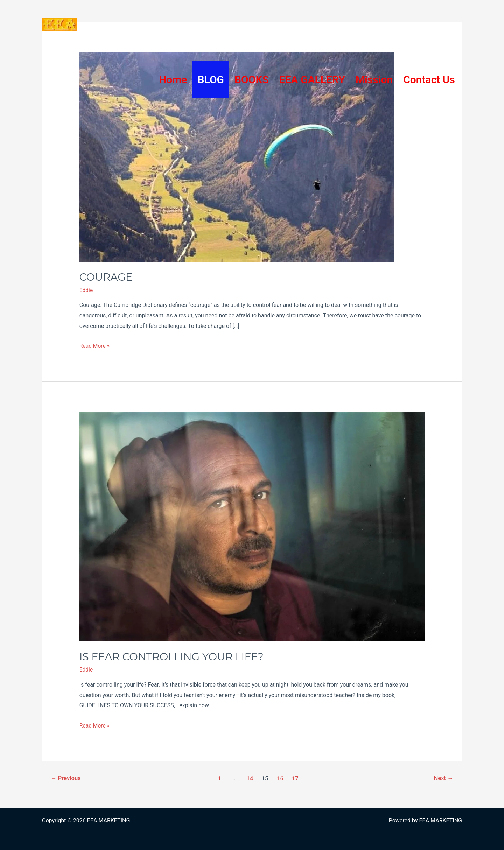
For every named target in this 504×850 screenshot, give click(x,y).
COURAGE (107, 277)
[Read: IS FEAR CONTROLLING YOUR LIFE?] (252, 526)
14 (250, 778)
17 (296, 778)
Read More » (95, 346)
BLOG (211, 80)
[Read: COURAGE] (237, 157)
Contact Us (429, 80)
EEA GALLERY (312, 80)
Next (443, 778)
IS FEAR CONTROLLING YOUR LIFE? (174, 656)
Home (173, 80)
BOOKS (252, 80)
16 (280, 778)
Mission (374, 80)
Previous (66, 778)
